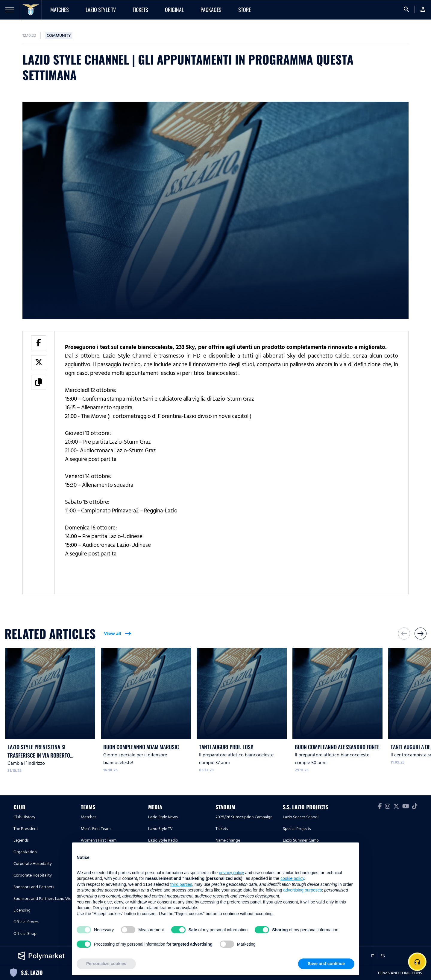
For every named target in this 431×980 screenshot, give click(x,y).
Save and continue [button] (326, 964)
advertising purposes (302, 890)
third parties (181, 884)
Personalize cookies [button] (106, 964)
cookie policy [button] (292, 878)
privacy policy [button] (231, 873)
